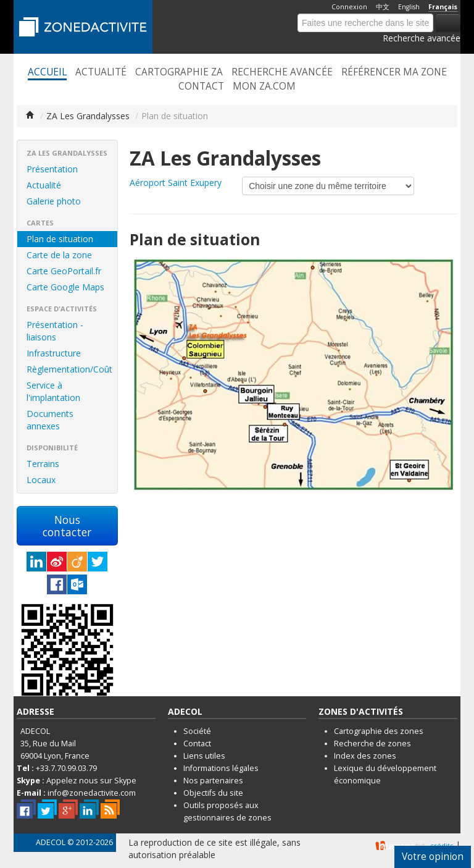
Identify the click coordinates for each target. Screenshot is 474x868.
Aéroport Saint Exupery (176, 183)
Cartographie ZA (179, 72)
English (409, 7)
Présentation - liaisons (55, 331)
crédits (442, 845)
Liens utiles (204, 756)
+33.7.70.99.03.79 (66, 768)
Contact (201, 86)
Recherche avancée (422, 38)
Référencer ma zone (394, 72)
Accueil (47, 72)
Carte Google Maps (65, 287)
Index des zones (365, 756)
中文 (383, 7)
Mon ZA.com (264, 86)
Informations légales (221, 768)
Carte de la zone (59, 255)
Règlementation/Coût (69, 369)
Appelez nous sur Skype (91, 781)
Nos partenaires (213, 781)
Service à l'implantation (53, 391)
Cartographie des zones (379, 731)
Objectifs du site (213, 793)
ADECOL (51, 842)
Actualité (101, 72)
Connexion (349, 7)
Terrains (43, 464)
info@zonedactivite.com (92, 793)
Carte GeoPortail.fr (64, 271)
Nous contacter (67, 526)
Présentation (52, 169)
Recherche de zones (372, 744)
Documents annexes (50, 420)
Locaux (41, 480)
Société (197, 731)
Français (443, 7)
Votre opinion (433, 857)
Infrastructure (54, 353)
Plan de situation (60, 239)
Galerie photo (54, 201)
